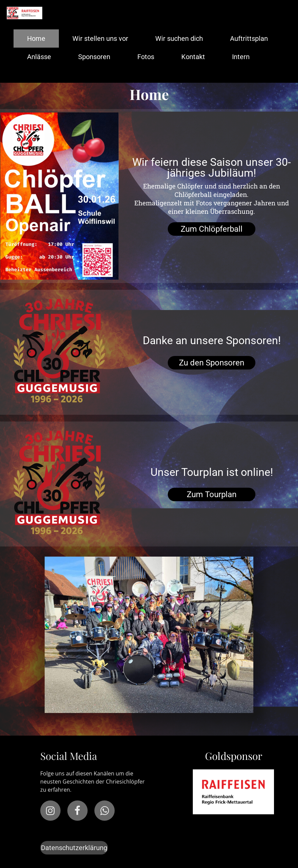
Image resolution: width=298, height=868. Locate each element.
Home (36, 39)
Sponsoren (94, 57)
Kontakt (193, 57)
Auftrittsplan (249, 39)
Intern (241, 57)
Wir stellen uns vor (100, 39)
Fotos (146, 57)
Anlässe (39, 57)
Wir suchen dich (179, 39)
